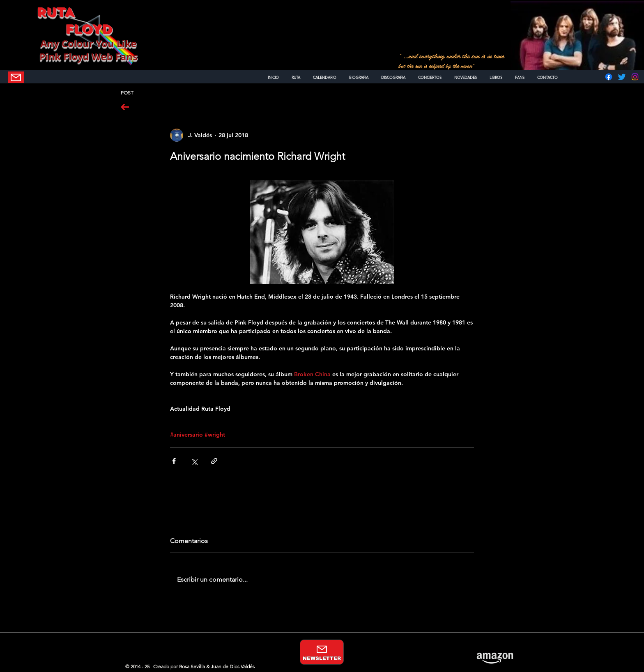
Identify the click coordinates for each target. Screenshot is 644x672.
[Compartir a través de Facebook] (174, 461)
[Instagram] (635, 77)
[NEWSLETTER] (16, 77)
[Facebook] (609, 77)
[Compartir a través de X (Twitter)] (194, 461)
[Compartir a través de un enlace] (214, 461)
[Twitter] (622, 77)
